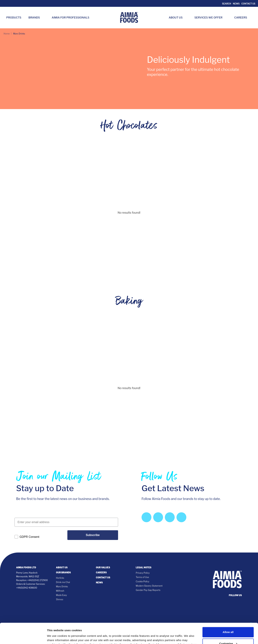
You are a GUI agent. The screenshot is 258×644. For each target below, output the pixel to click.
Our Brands (64, 573)
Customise (228, 623)
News (236, 4)
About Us (177, 18)
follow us (235, 595)
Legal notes (144, 567)
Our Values (103, 567)
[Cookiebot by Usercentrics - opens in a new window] (23, 637)
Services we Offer (210, 18)
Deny (228, 635)
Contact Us (248, 4)
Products (14, 18)
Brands (36, 18)
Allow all (228, 612)
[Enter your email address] (66, 522)
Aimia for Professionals (71, 18)
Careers (243, 18)
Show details (55, 634)
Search (226, 4)
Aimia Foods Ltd (26, 567)
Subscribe (93, 535)
